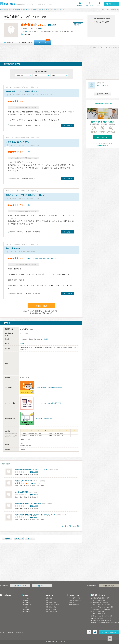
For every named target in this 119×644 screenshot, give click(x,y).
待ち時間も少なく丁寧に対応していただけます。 (26, 195)
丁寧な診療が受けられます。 (18, 142)
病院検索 (17, 9)
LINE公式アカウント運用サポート (101, 620)
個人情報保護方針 (74, 605)
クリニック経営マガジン (98, 614)
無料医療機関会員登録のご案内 (100, 598)
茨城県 (35, 9)
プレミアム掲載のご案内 (98, 600)
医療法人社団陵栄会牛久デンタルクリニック (31, 469)
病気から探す (50, 598)
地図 (40, 29)
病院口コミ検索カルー (6, 9)
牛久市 (41, 9)
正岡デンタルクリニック (24, 481)
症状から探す (50, 600)
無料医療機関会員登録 (78, 24)
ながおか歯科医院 (21, 492)
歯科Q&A (26, 609)
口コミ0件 (35, 472)
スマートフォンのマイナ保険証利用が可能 (48, 403)
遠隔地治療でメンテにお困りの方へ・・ (23, 91)
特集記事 (26, 607)
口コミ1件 (37, 483)
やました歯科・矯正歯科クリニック (35, 515)
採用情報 (10, 632)
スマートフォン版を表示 (109, 632)
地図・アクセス (19, 539)
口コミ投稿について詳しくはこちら (41, 313)
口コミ (30, 539)
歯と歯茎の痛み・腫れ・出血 (45, 258)
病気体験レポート (28, 605)
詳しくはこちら (102, 137)
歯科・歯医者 (26, 9)
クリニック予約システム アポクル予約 (102, 607)
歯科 (29, 152)
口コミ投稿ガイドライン (76, 598)
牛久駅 (25, 32)
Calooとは (80, 5)
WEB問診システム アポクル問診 (101, 609)
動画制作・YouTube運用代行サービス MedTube (105, 623)
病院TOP (7, 539)
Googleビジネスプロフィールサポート (102, 618)
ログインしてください (103, 85)
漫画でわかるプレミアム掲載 (100, 602)
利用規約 (71, 602)
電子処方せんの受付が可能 (44, 419)
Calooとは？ (27, 598)
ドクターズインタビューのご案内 (101, 605)
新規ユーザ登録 (90, 5)
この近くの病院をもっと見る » (71, 526)
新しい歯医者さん (13, 248)
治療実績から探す (51, 602)
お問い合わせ (19, 632)
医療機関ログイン (102, 145)
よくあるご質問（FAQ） (76, 600)
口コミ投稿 (27, 612)
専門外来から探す (51, 607)
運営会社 (3, 632)
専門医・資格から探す (52, 605)
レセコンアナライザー (98, 612)
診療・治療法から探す (52, 612)
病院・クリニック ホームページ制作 (102, 616)
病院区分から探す (51, 609)
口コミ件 (53, 25)
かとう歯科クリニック (56, 9)
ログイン (99, 5)
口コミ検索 (27, 602)
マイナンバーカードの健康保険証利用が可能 (49, 388)
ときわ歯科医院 (28, 503)
